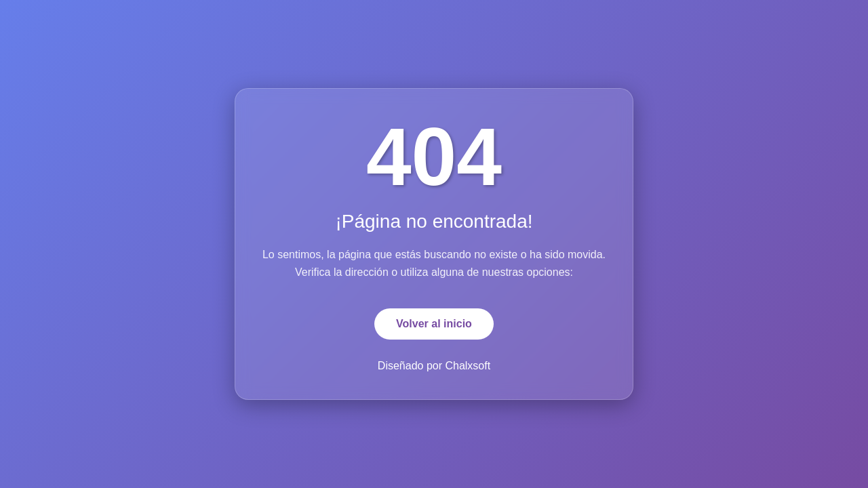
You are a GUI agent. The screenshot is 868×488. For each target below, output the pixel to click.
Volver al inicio (434, 324)
